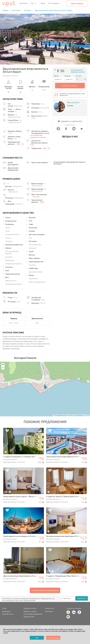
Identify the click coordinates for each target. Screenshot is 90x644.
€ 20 (32, 145)
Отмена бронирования (33, 614)
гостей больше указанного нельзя (38, 136)
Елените (28, 10)
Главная (5, 10)
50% (18, 144)
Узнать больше (53, 638)
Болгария (16, 10)
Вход (43, 3)
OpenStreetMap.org (70, 415)
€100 (42, 202)
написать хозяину (70, 86)
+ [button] (3, 365)
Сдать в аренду (77, 3)
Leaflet (55, 415)
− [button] (3, 368)
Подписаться (82, 598)
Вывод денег (29, 617)
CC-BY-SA (87, 415)
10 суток (36, 197)
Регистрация (54, 3)
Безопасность (8, 614)
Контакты (24, 3)
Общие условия (30, 611)
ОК (37, 638)
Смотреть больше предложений (45, 590)
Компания (6, 611)
